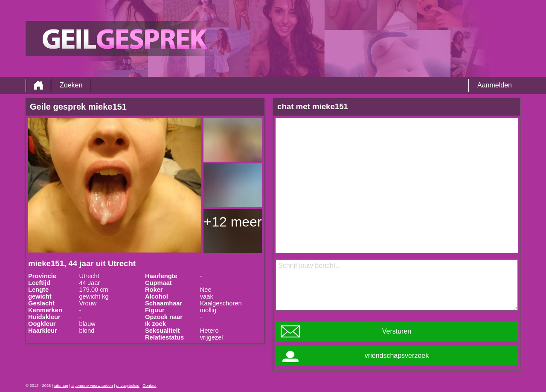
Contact (149, 386)
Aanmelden (495, 85)
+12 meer (232, 222)
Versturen (397, 331)
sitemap (61, 386)
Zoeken (71, 85)
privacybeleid (128, 386)
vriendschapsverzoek (397, 356)
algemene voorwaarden (92, 386)
